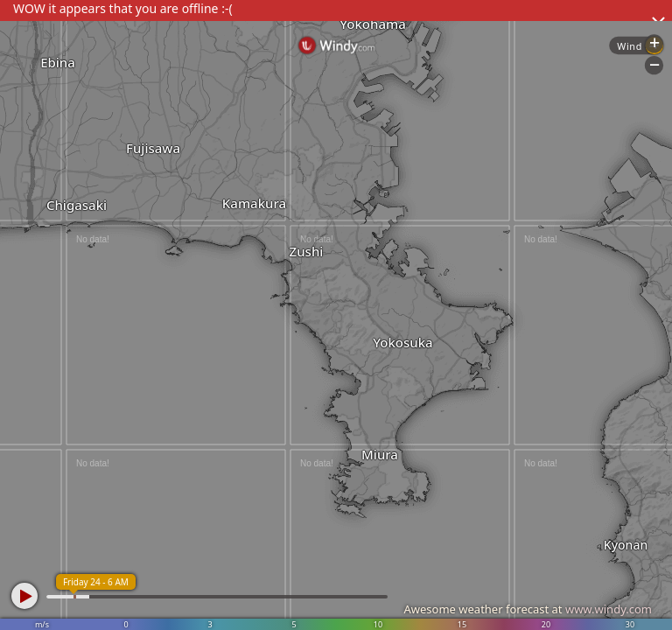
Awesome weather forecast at (528, 609)
